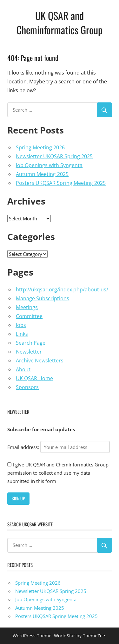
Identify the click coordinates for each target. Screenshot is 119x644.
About (23, 369)
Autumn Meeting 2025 (42, 174)
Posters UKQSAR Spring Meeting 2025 (61, 183)
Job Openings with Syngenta (49, 165)
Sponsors (27, 387)
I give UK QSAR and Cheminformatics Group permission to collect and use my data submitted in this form (58, 473)
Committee (29, 316)
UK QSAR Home (34, 378)
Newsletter (29, 352)
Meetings (27, 307)
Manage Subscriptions (43, 298)
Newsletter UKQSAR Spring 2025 (54, 156)
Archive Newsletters (40, 361)
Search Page (31, 343)
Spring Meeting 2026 (40, 147)
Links (22, 334)
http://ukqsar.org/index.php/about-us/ (62, 289)
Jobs (21, 325)
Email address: (59, 447)
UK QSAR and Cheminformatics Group (60, 23)
